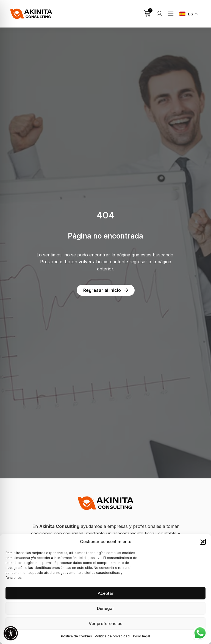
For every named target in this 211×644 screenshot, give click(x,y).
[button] (203, 542)
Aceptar (106, 593)
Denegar (105, 608)
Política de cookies (77, 636)
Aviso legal (141, 636)
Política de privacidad (112, 636)
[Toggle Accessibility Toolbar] (11, 633)
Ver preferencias (105, 624)
